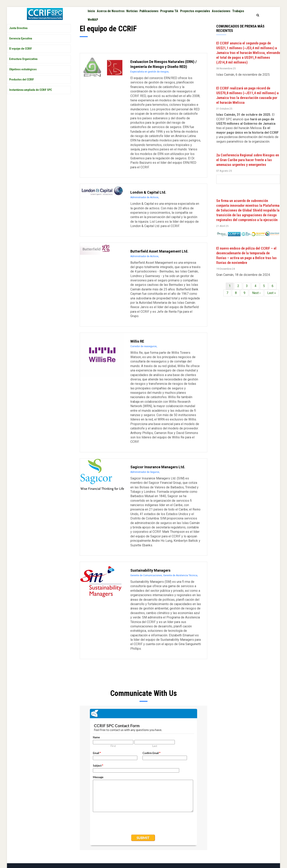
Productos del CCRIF (22, 86)
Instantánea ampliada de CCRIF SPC (30, 96)
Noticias (135, 13)
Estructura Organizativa (23, 65)
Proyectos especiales (202, 13)
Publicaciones (154, 13)
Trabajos (94, 24)
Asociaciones (230, 13)
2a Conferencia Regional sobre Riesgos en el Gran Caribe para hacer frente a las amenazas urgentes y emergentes (248, 166)
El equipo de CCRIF (21, 55)
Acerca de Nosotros (113, 13)
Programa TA (175, 13)
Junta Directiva (18, 34)
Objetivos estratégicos (23, 75)
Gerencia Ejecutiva (21, 44)
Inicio (92, 13)
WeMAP (109, 24)
